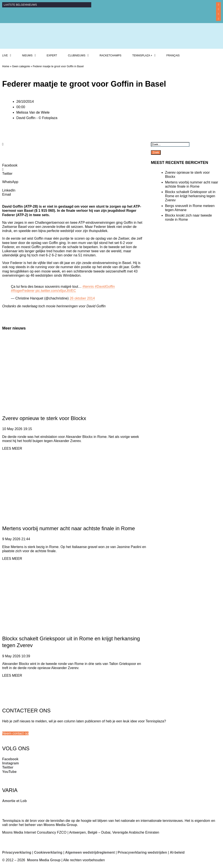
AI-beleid (177, 852)
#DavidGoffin (105, 287)
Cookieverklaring (48, 852)
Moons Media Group (60, 825)
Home (6, 66)
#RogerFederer (23, 291)
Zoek (156, 152)
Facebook (10, 759)
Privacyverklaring (17, 852)
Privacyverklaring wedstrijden (142, 852)
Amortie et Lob (14, 801)
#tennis (88, 287)
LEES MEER (12, 448)
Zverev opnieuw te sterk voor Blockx (44, 418)
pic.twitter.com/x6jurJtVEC (56, 291)
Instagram (10, 763)
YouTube (9, 772)
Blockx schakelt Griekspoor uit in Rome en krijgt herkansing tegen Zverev (190, 196)
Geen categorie (21, 66)
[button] (15, 733)
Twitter (8, 767)
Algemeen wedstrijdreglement (90, 852)
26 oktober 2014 (82, 298)
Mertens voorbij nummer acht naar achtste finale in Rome (69, 528)
